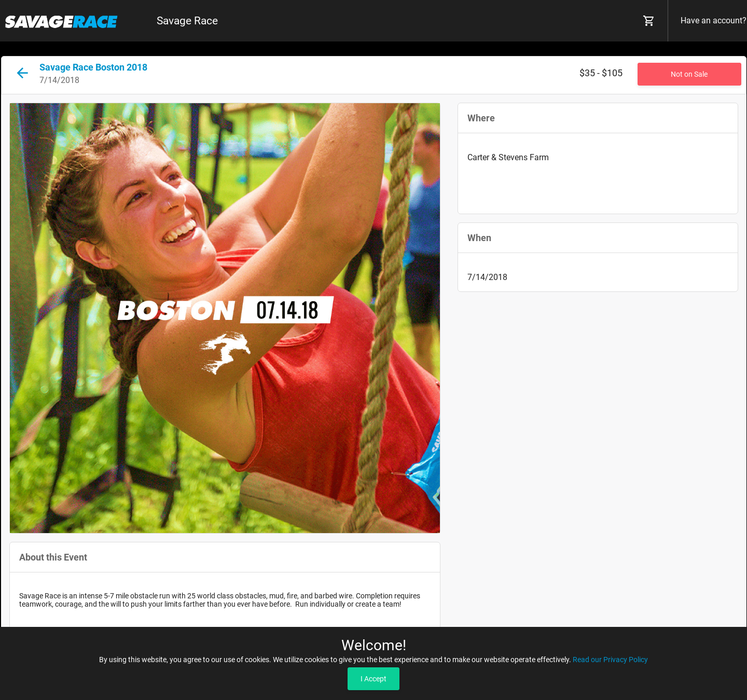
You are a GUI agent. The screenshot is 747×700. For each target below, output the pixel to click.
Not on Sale (689, 74)
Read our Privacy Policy (610, 660)
